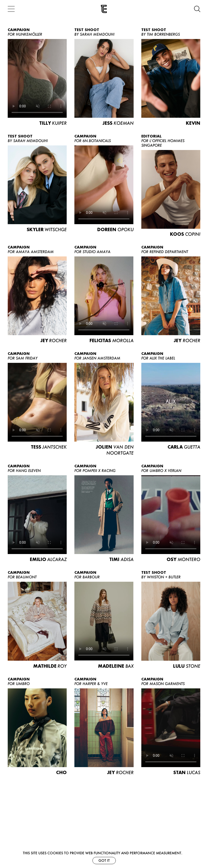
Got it (104, 860)
